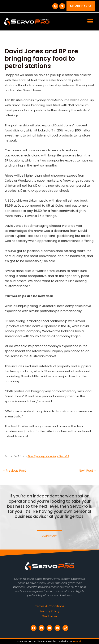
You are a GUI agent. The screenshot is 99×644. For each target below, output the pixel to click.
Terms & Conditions (50, 606)
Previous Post (14, 471)
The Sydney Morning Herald (48, 456)
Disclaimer (50, 616)
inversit (77, 641)
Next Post (88, 471)
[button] (90, 22)
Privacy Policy (49, 611)
